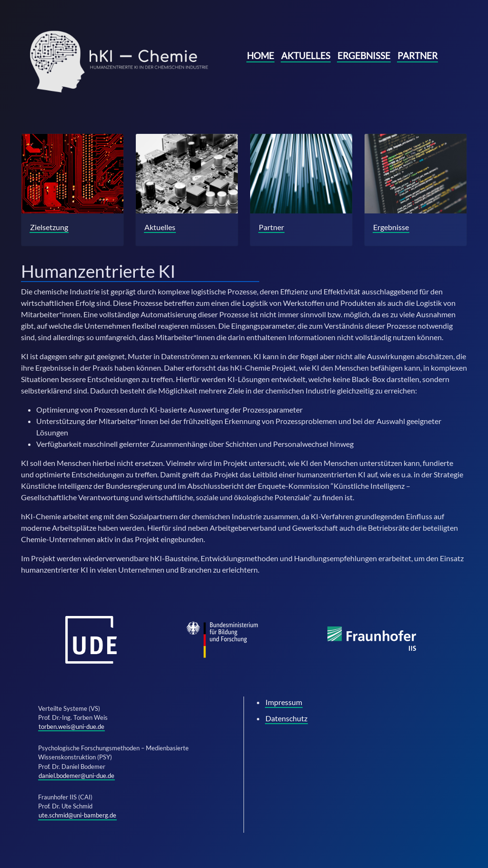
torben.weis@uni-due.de (71, 727)
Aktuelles (306, 56)
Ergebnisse (364, 56)
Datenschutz (286, 718)
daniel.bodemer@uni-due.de (76, 776)
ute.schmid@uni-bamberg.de (77, 815)
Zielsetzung (49, 227)
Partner (417, 56)
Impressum (284, 702)
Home (260, 56)
